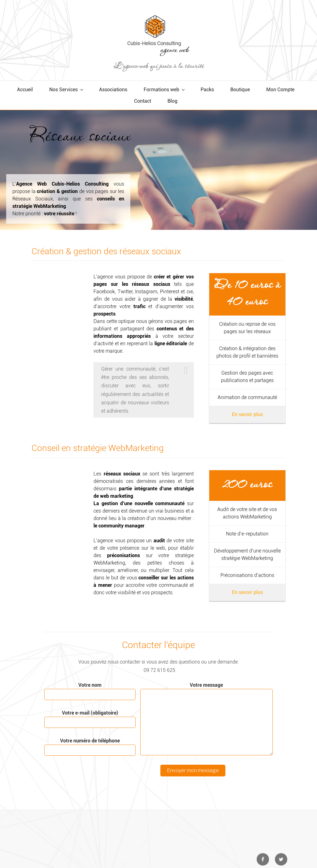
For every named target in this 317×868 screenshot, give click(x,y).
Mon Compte (280, 90)
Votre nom (90, 691)
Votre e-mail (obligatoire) (90, 719)
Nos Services (67, 90)
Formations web (165, 90)
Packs (207, 90)
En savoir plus (247, 414)
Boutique (240, 90)
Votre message (206, 719)
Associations (113, 90)
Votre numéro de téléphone (90, 747)
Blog (172, 101)
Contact (143, 101)
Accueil (25, 90)
